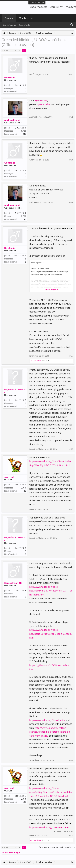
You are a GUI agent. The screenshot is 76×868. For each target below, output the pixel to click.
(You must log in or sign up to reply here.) (57, 847)
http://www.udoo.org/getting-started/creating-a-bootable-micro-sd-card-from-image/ (50, 732)
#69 (71, 760)
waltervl (9, 477)
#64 (71, 202)
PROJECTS (71, 7)
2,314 (23, 488)
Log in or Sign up (37, 2)
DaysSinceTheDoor (15, 391)
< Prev (5, 51)
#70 (71, 835)
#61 (71, 74)
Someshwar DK (13, 583)
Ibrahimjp (10, 248)
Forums (9, 18)
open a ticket (44, 104)
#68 (71, 538)
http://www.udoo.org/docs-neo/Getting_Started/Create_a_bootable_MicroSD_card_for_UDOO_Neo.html (51, 792)
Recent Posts (24, 25)
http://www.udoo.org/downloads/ (48, 720)
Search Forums (9, 25)
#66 (71, 449)
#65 (71, 356)
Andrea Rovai (12, 120)
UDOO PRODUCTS (39, 7)
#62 (71, 117)
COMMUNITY (56, 7)
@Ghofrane (41, 100)
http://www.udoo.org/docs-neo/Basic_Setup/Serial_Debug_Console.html (51, 634)
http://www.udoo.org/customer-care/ (49, 827)
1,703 (23, 131)
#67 (71, 509)
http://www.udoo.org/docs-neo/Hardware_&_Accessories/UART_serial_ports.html (51, 591)
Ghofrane (10, 77)
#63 (71, 160)
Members (24, 18)
